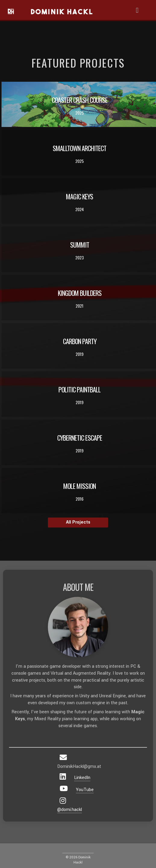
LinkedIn (82, 778)
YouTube (85, 790)
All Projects (78, 522)
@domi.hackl (70, 810)
